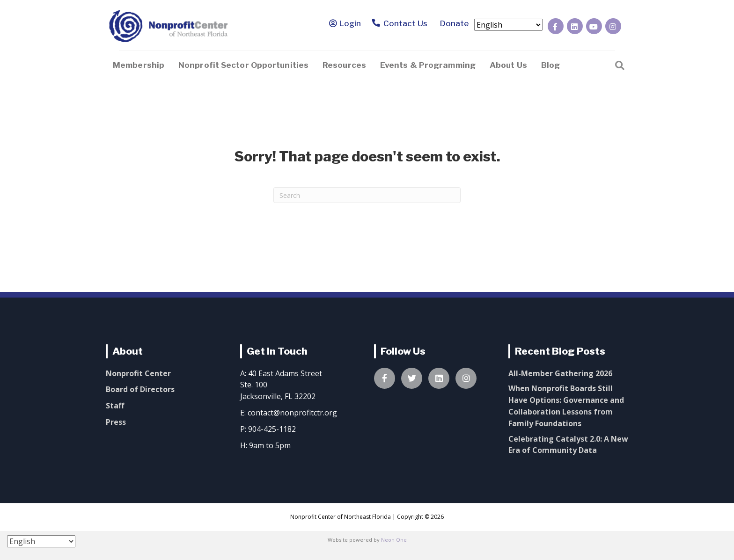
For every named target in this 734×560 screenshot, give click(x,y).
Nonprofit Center (138, 373)
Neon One (394, 540)
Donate (453, 23)
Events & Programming (428, 65)
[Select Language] (508, 25)
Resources (344, 65)
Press (116, 422)
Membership (139, 65)
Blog (550, 65)
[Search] (620, 65)
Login (350, 23)
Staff (115, 406)
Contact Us (400, 24)
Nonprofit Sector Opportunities (243, 65)
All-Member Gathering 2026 (560, 373)
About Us (508, 65)
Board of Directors (140, 389)
